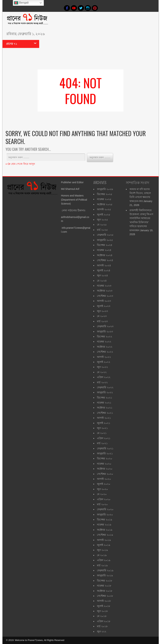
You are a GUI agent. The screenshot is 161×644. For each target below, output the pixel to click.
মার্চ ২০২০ (102, 504)
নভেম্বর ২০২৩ (104, 286)
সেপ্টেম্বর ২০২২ (105, 352)
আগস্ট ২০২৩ (104, 301)
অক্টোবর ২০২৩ (105, 291)
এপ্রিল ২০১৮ (104, 621)
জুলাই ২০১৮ (104, 606)
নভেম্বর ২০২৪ (104, 250)
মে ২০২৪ (102, 281)
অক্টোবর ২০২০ (105, 469)
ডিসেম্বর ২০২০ (105, 458)
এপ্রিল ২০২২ (104, 377)
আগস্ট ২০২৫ (104, 209)
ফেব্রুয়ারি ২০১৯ (105, 570)
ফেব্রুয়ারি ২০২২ (105, 387)
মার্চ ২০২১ (102, 443)
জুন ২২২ (102, 631)
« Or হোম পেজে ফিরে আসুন (20, 164)
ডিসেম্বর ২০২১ (105, 398)
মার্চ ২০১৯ (102, 565)
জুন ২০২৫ (102, 220)
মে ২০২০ (102, 494)
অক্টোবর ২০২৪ (105, 255)
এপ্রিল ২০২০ (104, 499)
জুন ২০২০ (102, 489)
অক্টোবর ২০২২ (105, 347)
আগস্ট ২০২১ (104, 418)
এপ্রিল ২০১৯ (104, 560)
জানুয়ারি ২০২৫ (105, 240)
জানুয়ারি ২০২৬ (105, 189)
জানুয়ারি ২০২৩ (105, 331)
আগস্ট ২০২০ (104, 479)
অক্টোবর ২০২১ (105, 408)
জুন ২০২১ (102, 428)
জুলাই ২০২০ (104, 484)
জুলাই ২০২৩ (104, 306)
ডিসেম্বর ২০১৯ (105, 520)
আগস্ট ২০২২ (104, 357)
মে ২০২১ (102, 433)
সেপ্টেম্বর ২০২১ (105, 413)
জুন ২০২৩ (102, 311)
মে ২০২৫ (102, 225)
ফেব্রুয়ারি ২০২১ (105, 448)
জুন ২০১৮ (102, 611)
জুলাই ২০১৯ (104, 545)
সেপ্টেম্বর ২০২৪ (105, 260)
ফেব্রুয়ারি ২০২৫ (105, 235)
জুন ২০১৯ (102, 550)
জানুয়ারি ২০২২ (105, 392)
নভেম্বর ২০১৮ (104, 586)
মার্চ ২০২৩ (102, 321)
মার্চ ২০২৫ (102, 230)
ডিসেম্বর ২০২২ (105, 337)
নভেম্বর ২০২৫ (104, 199)
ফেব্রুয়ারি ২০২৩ (105, 326)
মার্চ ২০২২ (102, 382)
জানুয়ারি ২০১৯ (105, 575)
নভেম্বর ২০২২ (104, 342)
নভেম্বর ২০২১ (104, 403)
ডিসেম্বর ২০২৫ (105, 194)
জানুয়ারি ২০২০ (105, 515)
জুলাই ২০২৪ (104, 270)
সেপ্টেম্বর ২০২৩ (105, 296)
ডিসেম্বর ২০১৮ (105, 581)
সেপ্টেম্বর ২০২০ (105, 474)
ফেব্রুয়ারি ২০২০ (105, 509)
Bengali (21, 3)
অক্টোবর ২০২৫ (105, 204)
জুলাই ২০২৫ (104, 215)
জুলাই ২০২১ (104, 423)
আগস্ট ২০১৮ (104, 601)
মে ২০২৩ (102, 316)
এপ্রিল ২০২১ (104, 438)
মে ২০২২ (102, 372)
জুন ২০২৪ (102, 275)
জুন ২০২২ (102, 367)
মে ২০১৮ (102, 616)
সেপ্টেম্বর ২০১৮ (105, 596)
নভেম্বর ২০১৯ (104, 525)
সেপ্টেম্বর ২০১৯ (105, 535)
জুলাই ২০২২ (104, 362)
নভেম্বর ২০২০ (104, 464)
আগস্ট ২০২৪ (104, 265)
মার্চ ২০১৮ (102, 626)
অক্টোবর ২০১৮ (105, 591)
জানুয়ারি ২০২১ (105, 453)
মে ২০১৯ (102, 555)
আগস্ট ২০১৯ (104, 540)
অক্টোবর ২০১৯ (105, 530)
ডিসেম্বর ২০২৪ (105, 245)
